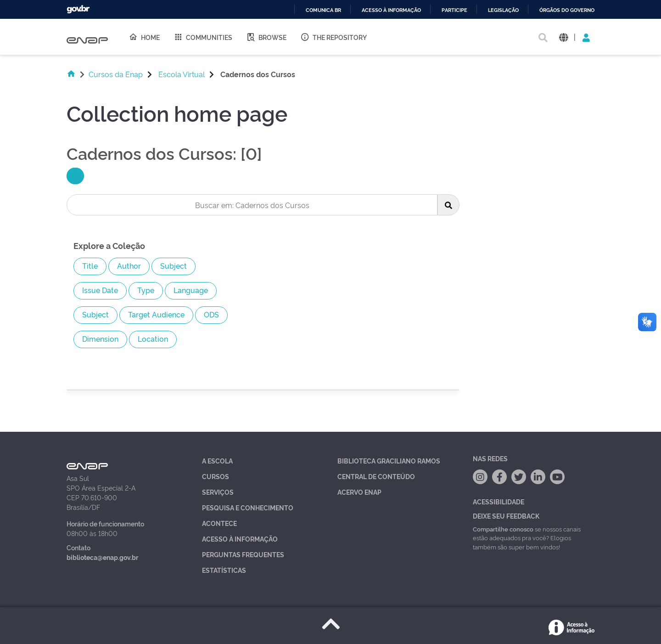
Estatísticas (224, 570)
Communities (203, 37)
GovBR (78, 9)
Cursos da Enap (116, 74)
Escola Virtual (182, 74)
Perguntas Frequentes (243, 554)
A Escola (217, 460)
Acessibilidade (499, 501)
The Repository (333, 37)
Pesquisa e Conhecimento (248, 507)
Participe (454, 10)
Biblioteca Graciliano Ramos (389, 460)
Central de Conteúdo (376, 476)
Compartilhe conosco (503, 529)
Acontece (219, 523)
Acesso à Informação (240, 539)
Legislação (503, 10)
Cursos (216, 476)
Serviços (218, 492)
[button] (563, 37)
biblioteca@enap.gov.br (102, 557)
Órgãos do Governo (567, 10)
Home (144, 37)
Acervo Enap (359, 492)
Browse (266, 37)
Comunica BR (323, 10)
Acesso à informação (391, 10)
